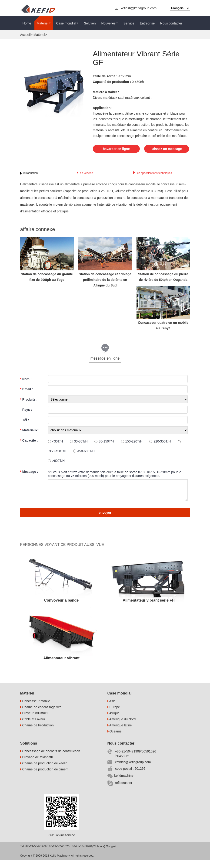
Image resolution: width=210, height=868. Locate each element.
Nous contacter (171, 23)
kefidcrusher (120, 791)
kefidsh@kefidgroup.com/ (137, 8)
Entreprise (147, 23)
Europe (114, 715)
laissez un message (120, 156)
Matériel (44, 23)
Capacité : (29, 448)
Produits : (29, 407)
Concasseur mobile (35, 709)
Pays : (26, 417)
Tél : (25, 427)
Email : (27, 397)
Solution (90, 23)
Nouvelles (109, 23)
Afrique (113, 721)
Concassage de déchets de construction (50, 759)
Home (27, 23)
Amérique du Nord (122, 727)
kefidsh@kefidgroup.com (129, 770)
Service (129, 23)
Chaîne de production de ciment (44, 777)
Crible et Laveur (33, 727)
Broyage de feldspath (37, 765)
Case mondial (67, 23)
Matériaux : (30, 438)
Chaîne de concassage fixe (41, 715)
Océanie (115, 739)
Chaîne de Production (37, 733)
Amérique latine (120, 733)
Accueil (25, 35)
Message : (29, 479)
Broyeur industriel (34, 721)
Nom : (26, 386)
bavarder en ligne (116, 148)
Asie (112, 709)
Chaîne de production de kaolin (44, 771)
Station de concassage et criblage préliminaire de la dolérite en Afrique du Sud (105, 287)
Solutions (29, 751)
